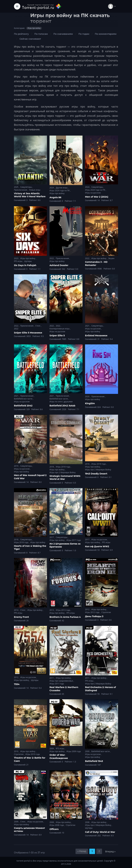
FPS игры (18, 261)
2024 (52, 188)
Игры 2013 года (63, 610)
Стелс (38, 326)
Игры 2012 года (92, 612)
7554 (17, 684)
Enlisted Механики (96, 336)
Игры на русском (93, 193)
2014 (16, 610)
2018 (52, 467)
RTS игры (60, 749)
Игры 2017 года (74, 540)
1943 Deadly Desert (96, 474)
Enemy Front (21, 617)
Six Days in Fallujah (25, 265)
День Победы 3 (94, 616)
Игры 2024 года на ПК (60, 191)
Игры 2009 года (74, 751)
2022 (52, 258)
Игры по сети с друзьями (61, 402)
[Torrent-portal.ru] (42, 6)
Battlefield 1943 (94, 761)
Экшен (111, 258)
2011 (52, 678)
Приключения (21, 190)
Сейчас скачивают (30, 39)
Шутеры (28, 261)
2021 (87, 326)
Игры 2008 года (57, 825)
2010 (16, 751)
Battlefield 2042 (23, 406)
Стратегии (106, 612)
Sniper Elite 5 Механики (28, 333)
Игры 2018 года (63, 467)
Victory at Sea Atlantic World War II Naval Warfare (30, 195)
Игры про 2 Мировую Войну (63, 472)
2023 (16, 258)
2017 (52, 537)
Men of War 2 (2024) (97, 197)
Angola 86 (55, 197)
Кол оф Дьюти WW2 (97, 546)
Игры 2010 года (33, 754)
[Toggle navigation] (17, 6)
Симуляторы (26, 187)
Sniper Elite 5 (57, 336)
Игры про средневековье (61, 681)
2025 (16, 187)
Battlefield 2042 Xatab (62, 406)
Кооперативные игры (60, 329)
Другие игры (62, 188)
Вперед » (110, 851)
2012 (87, 609)
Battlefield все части (23, 399)
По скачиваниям (63, 34)
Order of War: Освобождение (59, 757)
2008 (52, 822)
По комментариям (106, 34)
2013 (52, 610)
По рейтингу (21, 34)
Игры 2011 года (57, 684)
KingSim (90, 403)
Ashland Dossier (59, 265)
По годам (84, 34)
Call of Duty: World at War (100, 832)
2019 (16, 466)
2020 (87, 396)
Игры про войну (57, 193)
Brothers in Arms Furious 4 (65, 617)
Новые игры (35, 190)
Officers (54, 829)
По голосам (41, 34)
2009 (52, 749)
